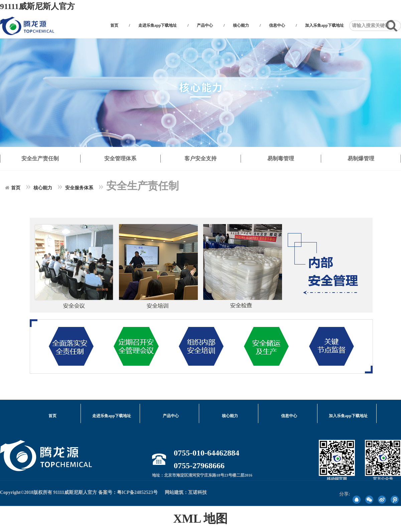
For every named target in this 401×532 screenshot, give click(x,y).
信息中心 (277, 25)
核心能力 (241, 25)
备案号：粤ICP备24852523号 (128, 492)
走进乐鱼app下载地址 (158, 25)
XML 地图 (200, 519)
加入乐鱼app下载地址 (324, 25)
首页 (114, 25)
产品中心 (205, 25)
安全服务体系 (79, 188)
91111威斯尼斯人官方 (37, 6)
